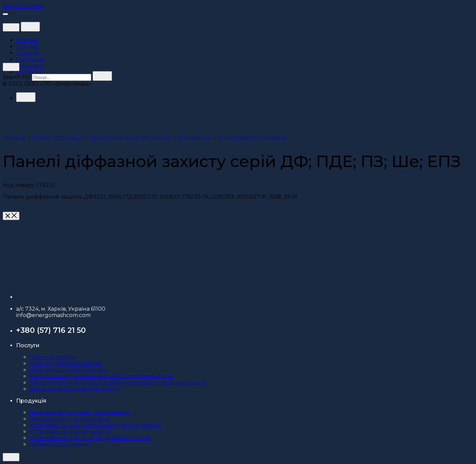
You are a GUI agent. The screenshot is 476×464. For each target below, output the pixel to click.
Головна (14, 138)
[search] (102, 76)
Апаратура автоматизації (253, 138)
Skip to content (23, 6)
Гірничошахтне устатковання (130, 138)
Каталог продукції (58, 138)
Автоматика (194, 138)
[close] (11, 27)
